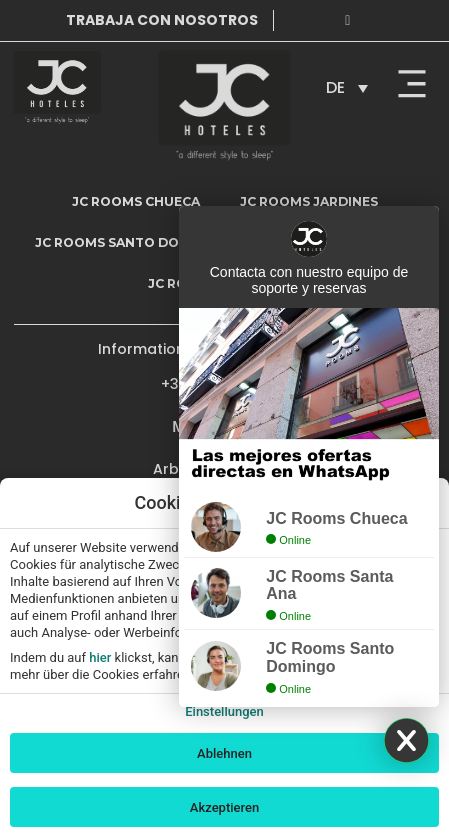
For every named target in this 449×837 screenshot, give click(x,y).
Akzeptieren (224, 807)
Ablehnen (224, 753)
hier (100, 657)
